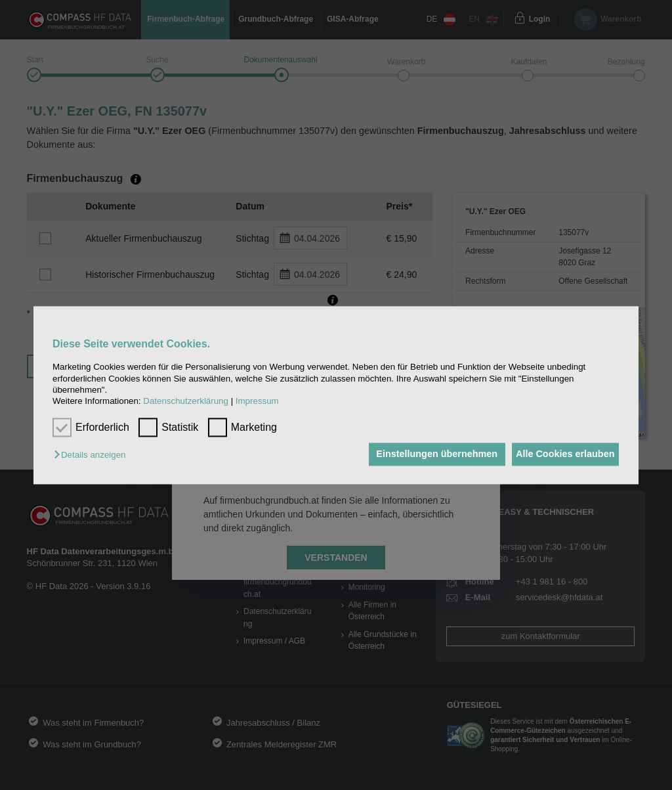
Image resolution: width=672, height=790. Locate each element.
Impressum (257, 402)
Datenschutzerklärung (186, 402)
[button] (93, 455)
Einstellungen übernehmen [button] (426, 454)
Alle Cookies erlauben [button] (561, 454)
